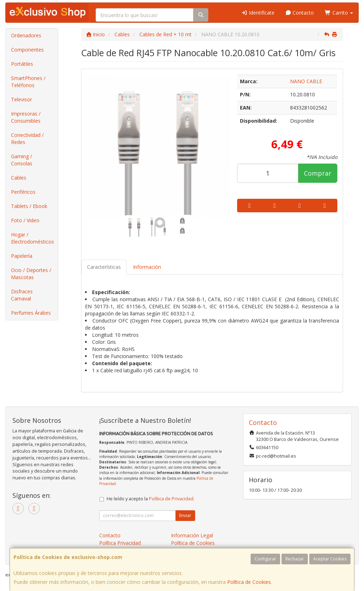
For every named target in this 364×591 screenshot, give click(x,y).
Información (147, 267)
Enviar (185, 515)
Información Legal (192, 535)
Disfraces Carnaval (22, 295)
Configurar (265, 559)
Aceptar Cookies (330, 559)
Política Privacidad (120, 543)
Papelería (22, 256)
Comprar (318, 173)
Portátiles (22, 64)
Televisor (22, 99)
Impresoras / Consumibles (26, 117)
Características (104, 267)
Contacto (300, 13)
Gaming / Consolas (22, 160)
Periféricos (23, 192)
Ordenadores (26, 35)
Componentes (27, 50)
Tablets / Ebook (29, 206)
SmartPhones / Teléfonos (28, 82)
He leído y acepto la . (151, 499)
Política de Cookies (249, 582)
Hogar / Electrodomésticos (33, 238)
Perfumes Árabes (31, 313)
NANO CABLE (306, 81)
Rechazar (295, 559)
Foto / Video (25, 220)
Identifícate (258, 13)
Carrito (339, 13)
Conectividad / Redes (27, 139)
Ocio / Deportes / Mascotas (31, 274)
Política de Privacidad (171, 499)
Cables (19, 178)
